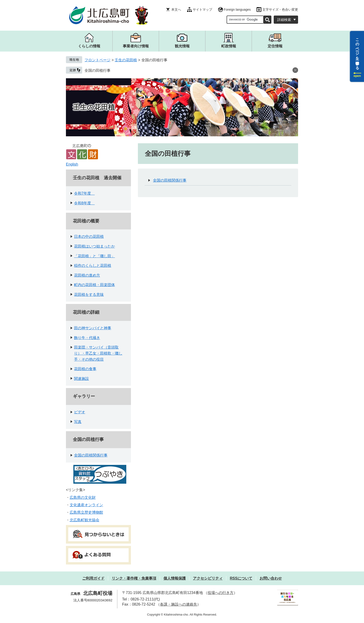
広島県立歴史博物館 (86, 512)
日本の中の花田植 (89, 236)
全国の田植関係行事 (91, 455)
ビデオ (80, 412)
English (72, 164)
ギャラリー (84, 396)
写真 (78, 422)
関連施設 (81, 379)
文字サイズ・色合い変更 (280, 10)
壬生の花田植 (126, 60)
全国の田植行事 (97, 70)
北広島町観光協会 (84, 520)
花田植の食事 (85, 369)
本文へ (176, 10)
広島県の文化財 (83, 497)
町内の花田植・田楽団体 (94, 285)
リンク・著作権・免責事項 (134, 578)
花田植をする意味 (89, 295)
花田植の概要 (86, 221)
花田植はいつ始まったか (94, 246)
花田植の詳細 (86, 312)
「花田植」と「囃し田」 (94, 256)
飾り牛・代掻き (87, 338)
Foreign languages (237, 10)
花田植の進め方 (87, 275)
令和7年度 (84, 193)
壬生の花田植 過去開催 (97, 178)
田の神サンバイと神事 (93, 328)
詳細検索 (284, 20)
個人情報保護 (175, 578)
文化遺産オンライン (86, 505)
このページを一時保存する (357, 52)
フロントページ (97, 60)
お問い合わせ (271, 578)
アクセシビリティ (208, 578)
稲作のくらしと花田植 (93, 266)
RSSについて (241, 578)
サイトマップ (202, 10)
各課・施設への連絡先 (179, 604)
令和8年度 (84, 203)
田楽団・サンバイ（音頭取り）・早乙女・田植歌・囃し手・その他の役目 (98, 353)
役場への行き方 (221, 593)
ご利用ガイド (93, 578)
